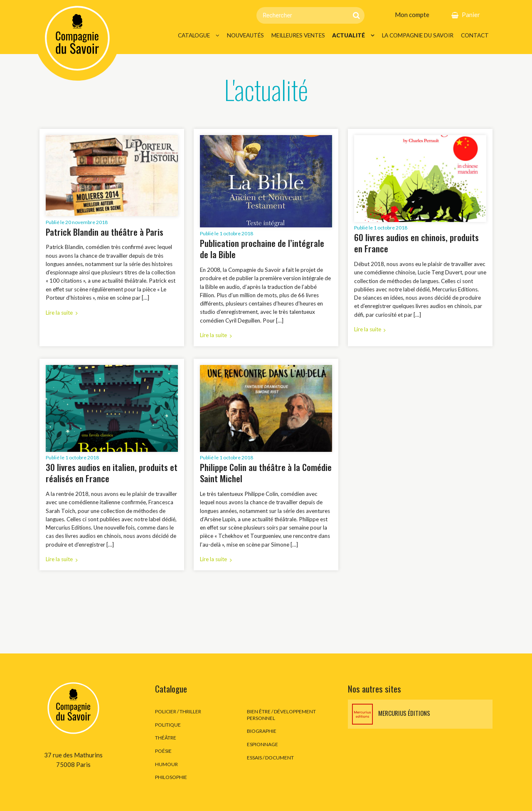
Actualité (349, 35)
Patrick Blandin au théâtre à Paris (105, 232)
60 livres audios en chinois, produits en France (416, 243)
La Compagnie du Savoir (418, 35)
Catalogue (194, 35)
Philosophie (171, 777)
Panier (471, 15)
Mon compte (412, 15)
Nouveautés (245, 35)
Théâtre (166, 738)
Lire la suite (59, 313)
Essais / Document (270, 758)
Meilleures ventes (298, 35)
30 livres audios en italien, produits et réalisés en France (112, 473)
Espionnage (262, 744)
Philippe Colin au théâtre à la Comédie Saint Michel (266, 473)
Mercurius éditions (391, 714)
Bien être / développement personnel (281, 715)
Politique (168, 725)
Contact (475, 35)
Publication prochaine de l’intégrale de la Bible (262, 249)
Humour (166, 764)
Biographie (262, 731)
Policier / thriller (178, 711)
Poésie (163, 751)
